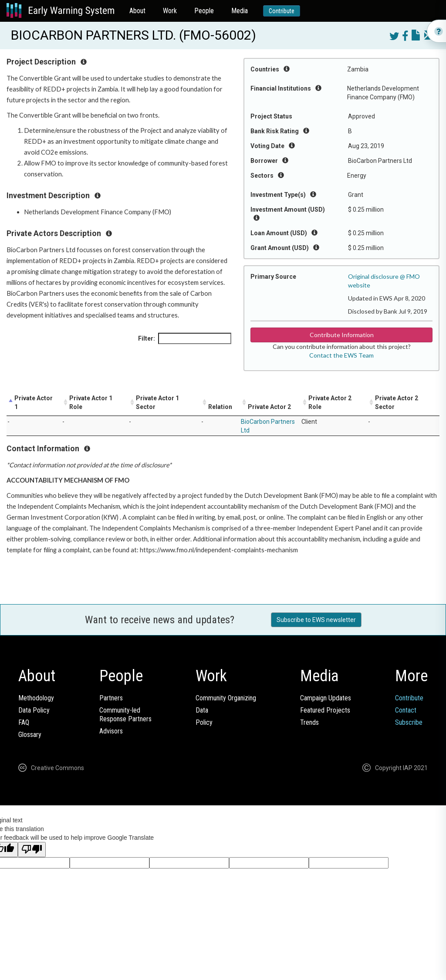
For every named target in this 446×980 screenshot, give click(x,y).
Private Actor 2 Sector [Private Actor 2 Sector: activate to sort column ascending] (397, 402)
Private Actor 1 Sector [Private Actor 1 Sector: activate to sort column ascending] (157, 402)
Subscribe (409, 722)
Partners (111, 698)
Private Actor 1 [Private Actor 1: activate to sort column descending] (34, 402)
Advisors (111, 731)
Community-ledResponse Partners (125, 715)
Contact (406, 710)
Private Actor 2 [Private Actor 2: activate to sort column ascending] (269, 407)
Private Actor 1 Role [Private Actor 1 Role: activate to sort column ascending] (91, 402)
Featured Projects (325, 710)
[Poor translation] (32, 850)
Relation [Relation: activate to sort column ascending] (220, 407)
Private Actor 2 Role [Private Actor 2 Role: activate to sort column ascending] (330, 402)
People (204, 11)
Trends (309, 722)
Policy (204, 722)
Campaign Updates (326, 698)
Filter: (185, 338)
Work (170, 11)
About (137, 11)
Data (202, 710)
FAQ (24, 722)
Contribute (282, 11)
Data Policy (34, 710)
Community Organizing (226, 698)
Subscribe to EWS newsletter (316, 620)
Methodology (36, 698)
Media (240, 11)
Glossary (30, 735)
